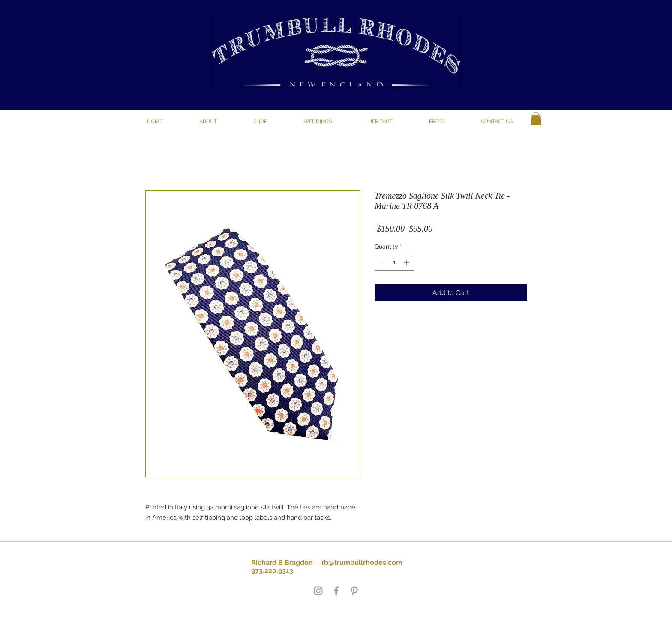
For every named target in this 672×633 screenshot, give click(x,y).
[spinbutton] (394, 263)
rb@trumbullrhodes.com (362, 562)
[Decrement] (381, 263)
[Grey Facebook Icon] (336, 591)
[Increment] (407, 263)
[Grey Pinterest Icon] (354, 591)
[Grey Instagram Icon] (318, 591)
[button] (260, 121)
